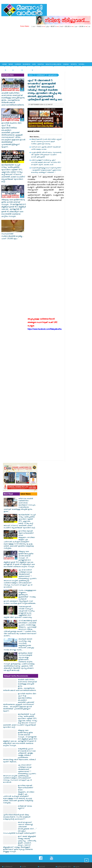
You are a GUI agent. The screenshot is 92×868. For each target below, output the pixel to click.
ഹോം (31, 75)
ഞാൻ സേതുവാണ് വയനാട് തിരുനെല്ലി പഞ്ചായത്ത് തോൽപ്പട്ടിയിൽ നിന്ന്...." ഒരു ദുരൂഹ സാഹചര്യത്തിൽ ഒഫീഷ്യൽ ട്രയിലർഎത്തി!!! (20, 828)
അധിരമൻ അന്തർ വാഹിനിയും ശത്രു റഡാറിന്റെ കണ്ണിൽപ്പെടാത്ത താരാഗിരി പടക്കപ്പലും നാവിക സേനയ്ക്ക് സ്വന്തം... (19, 645)
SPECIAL (5, 68)
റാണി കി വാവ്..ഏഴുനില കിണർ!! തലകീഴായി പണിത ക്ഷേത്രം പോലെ (46, 148)
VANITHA (41, 64)
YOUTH (13, 68)
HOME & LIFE (22, 68)
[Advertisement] (46, 45)
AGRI (34, 64)
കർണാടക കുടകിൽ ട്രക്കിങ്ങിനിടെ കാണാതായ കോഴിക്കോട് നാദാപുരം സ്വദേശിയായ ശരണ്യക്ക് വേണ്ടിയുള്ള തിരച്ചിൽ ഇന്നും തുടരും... (20, 505)
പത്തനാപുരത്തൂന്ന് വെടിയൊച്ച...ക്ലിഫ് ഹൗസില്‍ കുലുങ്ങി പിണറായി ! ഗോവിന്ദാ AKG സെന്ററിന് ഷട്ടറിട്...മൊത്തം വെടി (46, 163)
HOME (4, 64)
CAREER (18, 64)
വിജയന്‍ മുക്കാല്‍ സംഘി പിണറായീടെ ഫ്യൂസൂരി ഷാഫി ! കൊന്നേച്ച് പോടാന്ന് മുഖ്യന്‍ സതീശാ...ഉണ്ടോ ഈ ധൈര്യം (46, 142)
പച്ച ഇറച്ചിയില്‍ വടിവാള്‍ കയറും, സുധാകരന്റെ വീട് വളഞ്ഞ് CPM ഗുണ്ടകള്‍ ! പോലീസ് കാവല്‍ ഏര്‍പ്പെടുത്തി (46, 155)
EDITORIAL (32, 68)
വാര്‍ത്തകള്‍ (40, 75)
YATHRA (81, 64)
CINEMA (66, 64)
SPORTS (74, 64)
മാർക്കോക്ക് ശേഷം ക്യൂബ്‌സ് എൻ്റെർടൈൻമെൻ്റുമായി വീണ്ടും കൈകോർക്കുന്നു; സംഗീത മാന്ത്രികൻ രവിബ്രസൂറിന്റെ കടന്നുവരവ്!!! (18, 813)
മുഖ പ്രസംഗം (53, 75)
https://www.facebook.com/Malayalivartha (44, 330)
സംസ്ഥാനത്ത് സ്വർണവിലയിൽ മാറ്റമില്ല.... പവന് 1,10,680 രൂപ (13, 235)
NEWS (11, 64)
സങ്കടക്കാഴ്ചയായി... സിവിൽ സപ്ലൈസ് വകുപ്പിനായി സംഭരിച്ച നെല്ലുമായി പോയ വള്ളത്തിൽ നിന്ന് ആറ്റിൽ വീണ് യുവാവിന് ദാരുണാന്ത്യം (19, 612)
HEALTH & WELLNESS (53, 64)
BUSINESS (26, 64)
